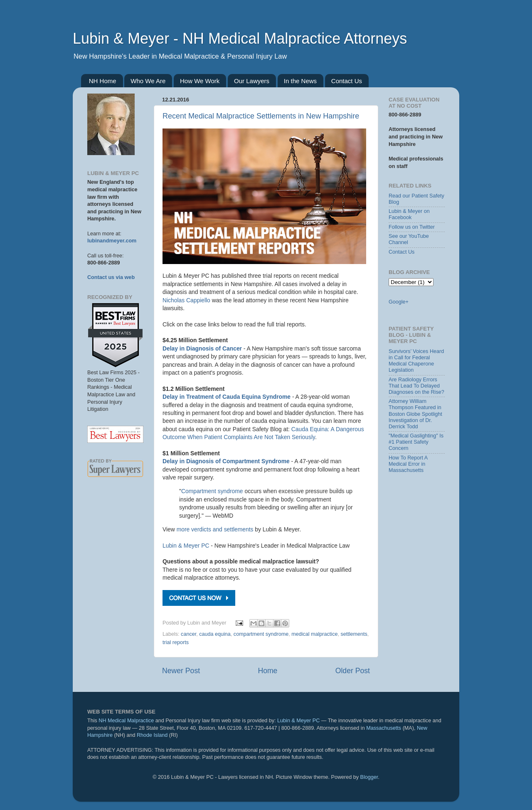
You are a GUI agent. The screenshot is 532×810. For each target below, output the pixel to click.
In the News (300, 81)
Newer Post (181, 671)
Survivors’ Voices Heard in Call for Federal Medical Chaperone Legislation (416, 361)
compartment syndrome (261, 634)
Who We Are (148, 81)
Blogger (369, 777)
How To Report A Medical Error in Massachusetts (408, 464)
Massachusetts (384, 728)
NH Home (103, 81)
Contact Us (347, 81)
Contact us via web (111, 277)
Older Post (353, 671)
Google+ (399, 302)
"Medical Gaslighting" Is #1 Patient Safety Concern (416, 442)
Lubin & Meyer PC (186, 546)
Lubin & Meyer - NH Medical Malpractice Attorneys (240, 38)
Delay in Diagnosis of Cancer (202, 348)
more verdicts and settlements (215, 529)
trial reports (176, 642)
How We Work (200, 81)
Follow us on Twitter (412, 227)
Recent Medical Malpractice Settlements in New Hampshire (261, 116)
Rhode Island (152, 735)
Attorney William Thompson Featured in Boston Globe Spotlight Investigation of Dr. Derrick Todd (415, 414)
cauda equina (215, 634)
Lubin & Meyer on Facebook (409, 214)
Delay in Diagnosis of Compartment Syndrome (226, 461)
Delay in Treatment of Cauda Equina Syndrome (227, 397)
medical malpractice (314, 634)
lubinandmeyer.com (112, 241)
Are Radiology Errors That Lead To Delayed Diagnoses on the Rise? (416, 386)
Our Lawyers (252, 81)
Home (267, 671)
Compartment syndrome (212, 491)
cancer (188, 634)
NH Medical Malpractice (126, 721)
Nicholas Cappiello (186, 300)
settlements (354, 634)
